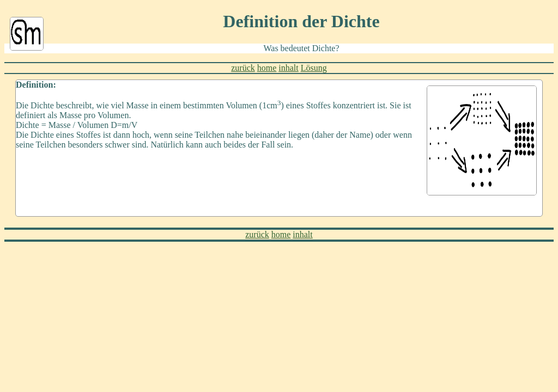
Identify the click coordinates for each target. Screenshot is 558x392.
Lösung (314, 68)
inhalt (288, 68)
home (267, 68)
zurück (243, 68)
